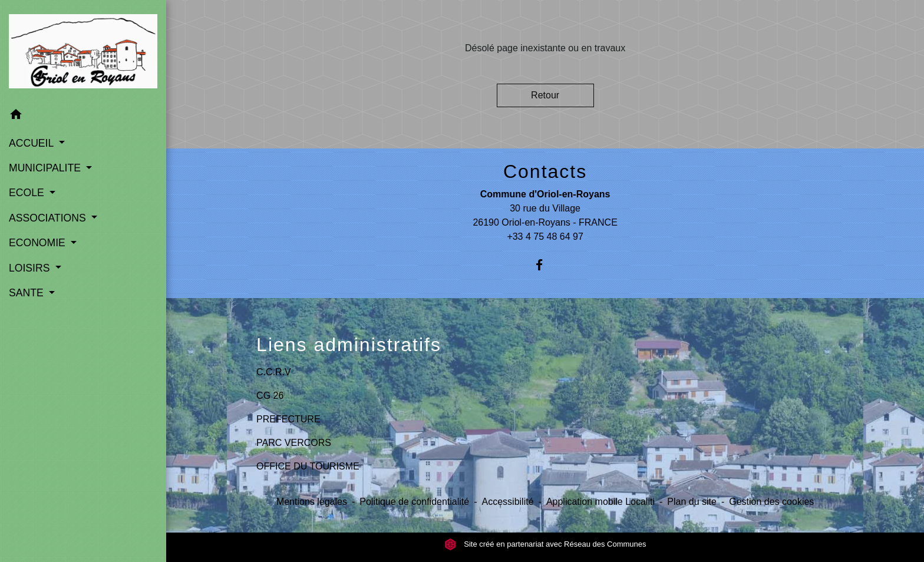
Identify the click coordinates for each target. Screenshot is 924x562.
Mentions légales (312, 502)
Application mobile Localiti (600, 502)
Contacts (545, 171)
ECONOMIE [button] (39, 243)
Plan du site (692, 502)
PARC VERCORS (294, 443)
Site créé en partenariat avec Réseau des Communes (545, 544)
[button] (83, 116)
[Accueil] (83, 51)
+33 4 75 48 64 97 (545, 237)
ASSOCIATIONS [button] (49, 218)
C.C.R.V (274, 372)
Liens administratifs (349, 345)
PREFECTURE (288, 419)
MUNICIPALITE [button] (46, 168)
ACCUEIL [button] (33, 143)
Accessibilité (508, 502)
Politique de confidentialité (414, 502)
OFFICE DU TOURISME (308, 466)
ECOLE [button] (28, 193)
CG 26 (270, 396)
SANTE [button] (28, 293)
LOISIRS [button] (31, 268)
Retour (545, 95)
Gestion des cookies (771, 502)
